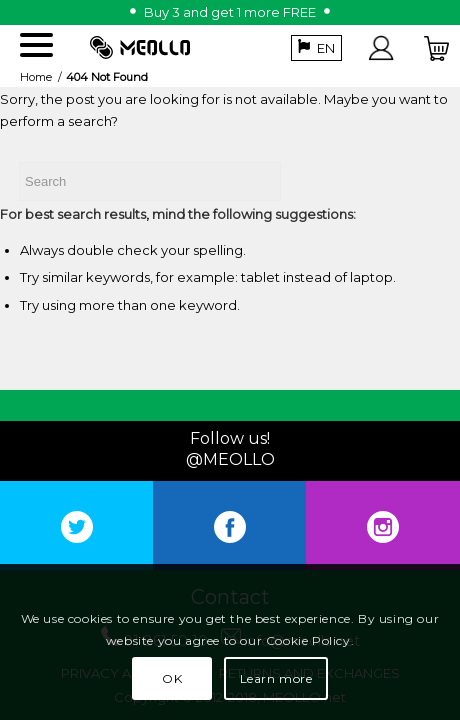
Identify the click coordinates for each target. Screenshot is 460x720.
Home (36, 77)
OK (172, 678)
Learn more (276, 678)
